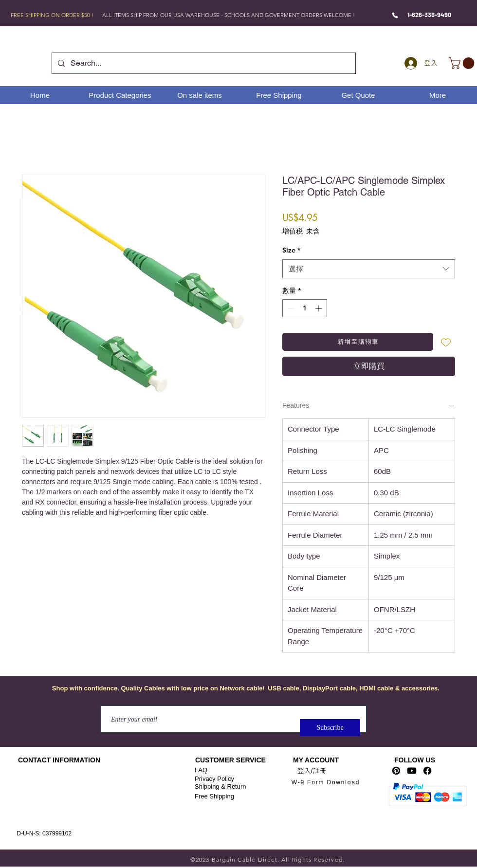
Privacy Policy (214, 779)
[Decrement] (290, 308)
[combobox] (369, 269)
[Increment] (320, 308)
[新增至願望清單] (446, 342)
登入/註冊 (312, 771)
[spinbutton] (305, 308)
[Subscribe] (330, 728)
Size (291, 250)
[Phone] (395, 15)
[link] (463, 63)
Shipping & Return (220, 787)
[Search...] (203, 63)
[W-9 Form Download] (326, 782)
